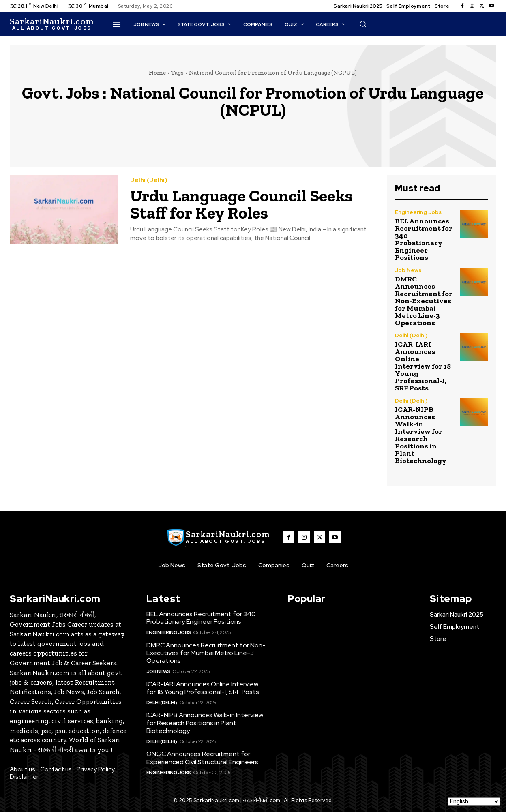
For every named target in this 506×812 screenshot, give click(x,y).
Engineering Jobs (418, 212)
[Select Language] (474, 801)
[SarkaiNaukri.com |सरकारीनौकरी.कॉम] (52, 24)
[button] (363, 24)
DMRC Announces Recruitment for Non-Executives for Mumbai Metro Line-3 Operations (424, 301)
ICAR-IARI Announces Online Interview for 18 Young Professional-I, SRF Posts (423, 366)
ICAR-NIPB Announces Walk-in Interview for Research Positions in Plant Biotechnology (421, 435)
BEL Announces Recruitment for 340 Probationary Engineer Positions (424, 239)
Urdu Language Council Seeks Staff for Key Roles (241, 204)
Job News (408, 270)
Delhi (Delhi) (149, 180)
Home (157, 73)
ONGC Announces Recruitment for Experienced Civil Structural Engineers (202, 758)
